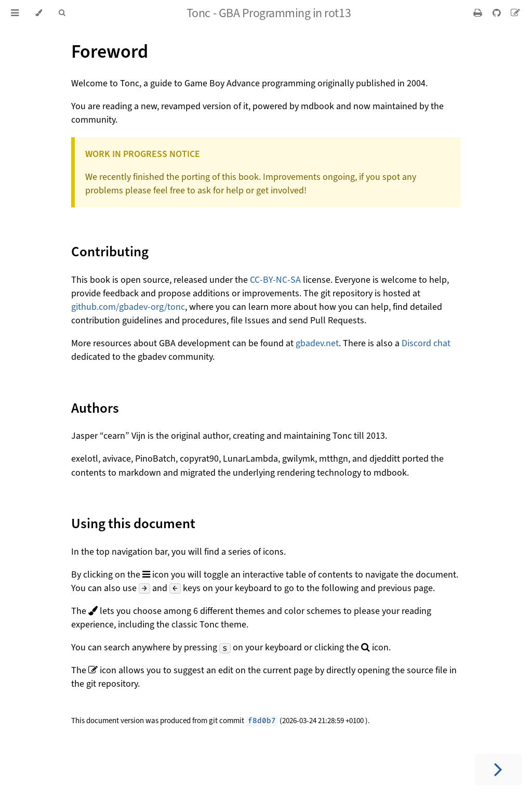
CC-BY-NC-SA (275, 280)
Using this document (133, 524)
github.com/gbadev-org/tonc (128, 307)
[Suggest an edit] (515, 13)
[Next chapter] (498, 769)
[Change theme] (39, 13)
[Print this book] (479, 13)
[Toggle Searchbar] (62, 13)
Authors (95, 408)
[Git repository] (497, 13)
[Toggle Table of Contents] (15, 13)
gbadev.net (317, 343)
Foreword (110, 51)
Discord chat (426, 343)
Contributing (110, 252)
